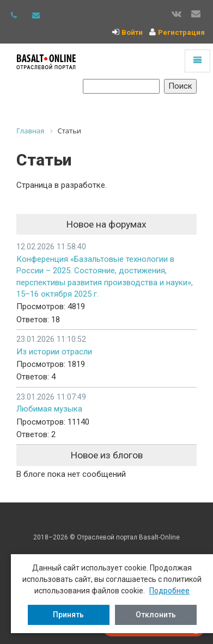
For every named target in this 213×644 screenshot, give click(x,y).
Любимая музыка (49, 409)
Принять (68, 615)
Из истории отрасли (54, 352)
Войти (132, 32)
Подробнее (169, 591)
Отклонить (156, 615)
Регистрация (181, 32)
